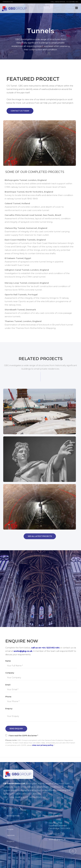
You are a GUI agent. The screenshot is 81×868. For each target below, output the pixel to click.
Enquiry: (11, 709)
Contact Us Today (20, 111)
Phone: (10, 697)
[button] (76, 8)
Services (14, 835)
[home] (14, 8)
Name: (10, 661)
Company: (11, 673)
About (13, 823)
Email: (10, 685)
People (13, 829)
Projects (14, 841)
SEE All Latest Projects (38, 536)
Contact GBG (16, 847)
